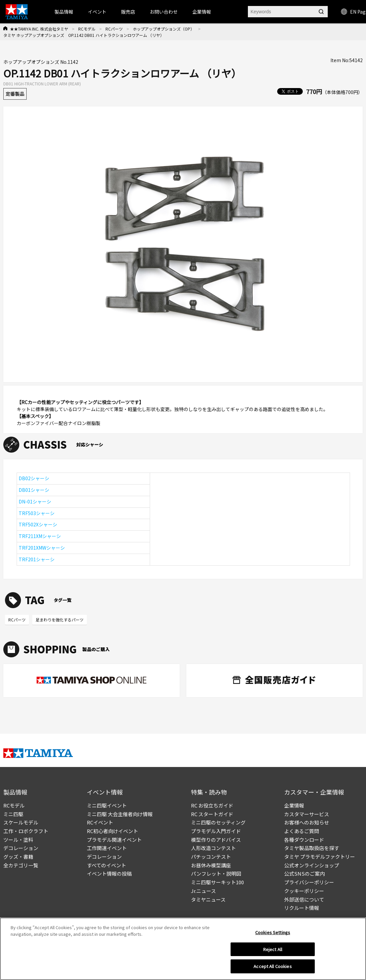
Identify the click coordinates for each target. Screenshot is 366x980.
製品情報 (64, 12)
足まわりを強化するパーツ (60, 620)
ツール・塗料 (18, 840)
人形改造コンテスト (213, 848)
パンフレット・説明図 (216, 873)
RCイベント (100, 822)
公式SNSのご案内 (304, 873)
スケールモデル (21, 822)
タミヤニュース (208, 899)
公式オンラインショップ (312, 865)
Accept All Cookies (273, 966)
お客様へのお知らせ (307, 822)
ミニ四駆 (13, 814)
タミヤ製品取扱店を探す (312, 848)
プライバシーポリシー (309, 882)
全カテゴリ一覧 (21, 865)
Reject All (273, 949)
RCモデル (87, 29)
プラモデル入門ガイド (216, 831)
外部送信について (304, 899)
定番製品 (15, 94)
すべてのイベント (106, 865)
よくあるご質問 (302, 831)
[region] (183, 949)
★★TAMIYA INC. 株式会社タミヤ (39, 29)
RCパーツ (114, 29)
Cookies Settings (273, 932)
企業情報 (294, 805)
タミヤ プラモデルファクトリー (320, 857)
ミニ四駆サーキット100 (217, 882)
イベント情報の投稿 (109, 873)
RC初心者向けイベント (112, 831)
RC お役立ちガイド (212, 805)
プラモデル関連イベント (114, 840)
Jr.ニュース (203, 891)
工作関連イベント (107, 848)
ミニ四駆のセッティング (218, 822)
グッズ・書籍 (18, 857)
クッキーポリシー (304, 891)
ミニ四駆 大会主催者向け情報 (120, 814)
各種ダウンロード (304, 840)
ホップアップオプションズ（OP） (164, 29)
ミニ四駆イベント (107, 805)
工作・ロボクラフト (26, 831)
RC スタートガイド (212, 814)
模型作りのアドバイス (216, 840)
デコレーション (21, 848)
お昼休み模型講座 (211, 865)
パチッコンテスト (211, 857)
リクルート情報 (302, 908)
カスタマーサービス (307, 814)
